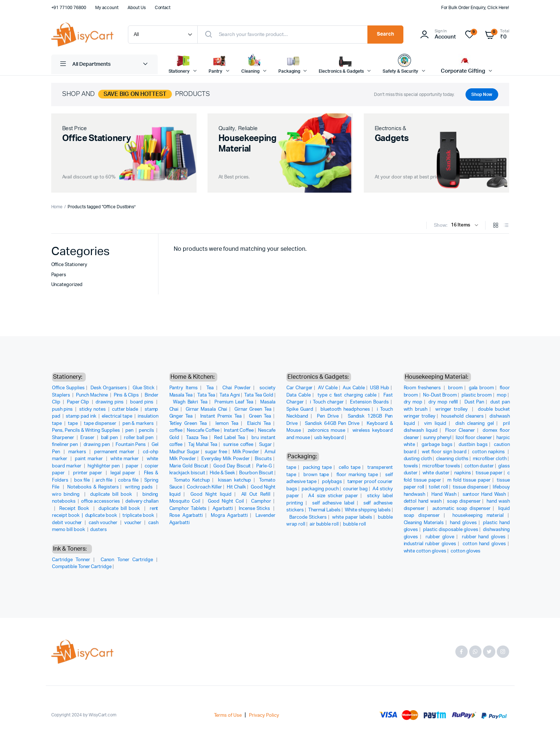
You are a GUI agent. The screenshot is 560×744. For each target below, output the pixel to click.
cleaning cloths (452, 459)
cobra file (129, 480)
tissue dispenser (471, 487)
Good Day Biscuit (232, 466)
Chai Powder (237, 388)
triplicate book (139, 516)
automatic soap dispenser (462, 509)
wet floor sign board (444, 452)
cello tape (350, 468)
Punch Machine (92, 395)
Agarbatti (223, 509)
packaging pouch (320, 489)
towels (411, 466)
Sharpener (64, 438)
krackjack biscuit (188, 473)
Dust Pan (474, 402)
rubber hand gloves (484, 537)
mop (502, 395)
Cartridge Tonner (71, 560)
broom (455, 388)
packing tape (317, 468)
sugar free (216, 452)
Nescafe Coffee (203, 431)
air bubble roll (324, 524)
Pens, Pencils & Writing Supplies (86, 431)
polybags (332, 482)
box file (82, 480)
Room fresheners (423, 388)
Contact (163, 8)
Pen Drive (328, 416)
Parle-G (264, 466)
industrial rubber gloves (430, 544)
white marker (126, 459)
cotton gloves (466, 551)
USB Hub (380, 388)
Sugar (265, 445)
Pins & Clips (127, 395)
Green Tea (260, 416)
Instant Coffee (239, 431)
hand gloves (463, 523)
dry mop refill (443, 402)
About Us (137, 8)
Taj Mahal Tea (203, 445)
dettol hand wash (423, 501)
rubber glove (440, 537)
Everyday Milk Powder (225, 459)
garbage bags (437, 445)
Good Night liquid (211, 494)
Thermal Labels (325, 510)
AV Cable (328, 388)
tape (73, 424)
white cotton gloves (425, 551)
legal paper (124, 473)
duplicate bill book (112, 494)
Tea (210, 388)
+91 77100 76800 (69, 8)
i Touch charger (327, 402)
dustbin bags (473, 445)
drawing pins (110, 402)
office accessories (101, 501)
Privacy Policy (264, 715)
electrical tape (118, 416)
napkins (463, 473)
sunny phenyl (437, 438)
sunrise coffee (238, 445)
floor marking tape (357, 475)
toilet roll (438, 487)
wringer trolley (453, 409)
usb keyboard (329, 438)
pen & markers (139, 424)
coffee (176, 431)
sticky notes (93, 409)
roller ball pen (139, 438)
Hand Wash (444, 494)
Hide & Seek (222, 473)
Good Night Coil (226, 501)
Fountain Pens (131, 445)
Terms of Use (228, 715)
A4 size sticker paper (333, 496)
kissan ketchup (235, 480)
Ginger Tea (181, 416)
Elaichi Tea (259, 424)
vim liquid (435, 424)
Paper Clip (79, 402)
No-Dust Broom (440, 395)
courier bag (355, 489)
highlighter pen (104, 466)
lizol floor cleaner (474, 438)
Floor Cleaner (460, 431)
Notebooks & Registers (93, 487)
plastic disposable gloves (451, 530)
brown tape (316, 475)
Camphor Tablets (188, 509)
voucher (134, 523)
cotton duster (479, 466)
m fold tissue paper (469, 480)
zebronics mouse (327, 431)
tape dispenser (101, 424)
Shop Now (480, 94)
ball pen (110, 438)
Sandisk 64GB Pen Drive (332, 424)
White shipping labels (368, 510)
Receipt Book (75, 509)
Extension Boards (369, 402)
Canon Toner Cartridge (127, 560)
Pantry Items (184, 388)
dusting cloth (418, 459)
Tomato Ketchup (192, 480)
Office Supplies (68, 388)
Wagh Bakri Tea (190, 402)
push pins (63, 409)
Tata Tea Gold (259, 395)
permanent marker (115, 452)
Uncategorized (67, 285)
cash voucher (104, 523)
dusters (98, 530)
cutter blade (126, 409)
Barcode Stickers (308, 517)
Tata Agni (230, 395)
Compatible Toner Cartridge (82, 567)
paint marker (90, 459)
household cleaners (462, 416)
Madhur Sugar (185, 452)
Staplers (62, 395)
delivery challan (142, 501)
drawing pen (97, 445)
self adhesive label (333, 503)
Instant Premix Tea (221, 416)
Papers (59, 275)
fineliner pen (65, 445)
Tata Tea (206, 395)
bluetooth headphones (345, 409)
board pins (142, 402)
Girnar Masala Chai (207, 409)
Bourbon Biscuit (256, 473)
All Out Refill (256, 494)
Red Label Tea (229, 438)
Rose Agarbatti (186, 516)
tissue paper (489, 473)
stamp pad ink (82, 416)
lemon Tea (227, 424)
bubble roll (354, 524)
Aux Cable (354, 388)
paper (133, 466)
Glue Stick (144, 388)
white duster (436, 473)
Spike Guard (300, 409)
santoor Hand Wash (484, 494)
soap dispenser (464, 501)
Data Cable (299, 395)
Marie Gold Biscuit (189, 466)
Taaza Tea (197, 438)
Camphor (261, 501)
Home (57, 207)
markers (78, 452)
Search (385, 34)
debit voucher (68, 523)
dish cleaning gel (475, 424)
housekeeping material (478, 516)
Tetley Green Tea (188, 424)
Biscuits (263, 459)
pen (130, 431)
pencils (147, 431)
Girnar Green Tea (253, 409)
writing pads (140, 487)
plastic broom (477, 395)
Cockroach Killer (204, 487)
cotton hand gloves (484, 544)
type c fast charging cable (347, 395)
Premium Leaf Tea (234, 402)
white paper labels (352, 517)
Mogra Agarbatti (229, 516)
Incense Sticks (255, 509)
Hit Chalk (236, 487)
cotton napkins (489, 452)
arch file (104, 480)
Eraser (88, 438)
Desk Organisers (109, 388)
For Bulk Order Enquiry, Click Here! (475, 8)
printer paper (88, 473)
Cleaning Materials (424, 523)
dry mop (413, 402)
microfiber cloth (490, 459)
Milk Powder (246, 452)
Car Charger (299, 388)
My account (107, 8)
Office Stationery (69, 265)
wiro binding (67, 494)
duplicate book (102, 516)
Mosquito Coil (185, 501)
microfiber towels (441, 466)
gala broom (481, 388)
